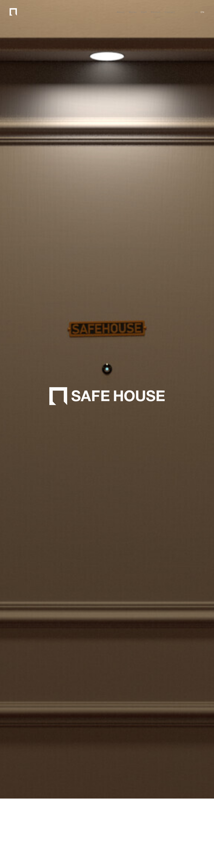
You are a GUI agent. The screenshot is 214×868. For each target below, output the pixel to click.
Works (133, 12)
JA (196, 12)
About (121, 12)
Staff (144, 12)
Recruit (156, 12)
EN (203, 12)
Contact (170, 12)
